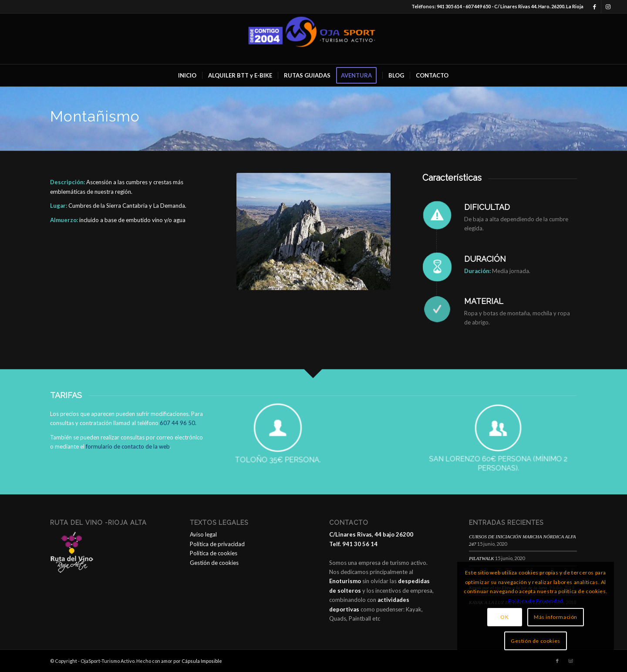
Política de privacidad (217, 544)
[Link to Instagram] (608, 7)
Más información (556, 617)
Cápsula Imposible (202, 661)
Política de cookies (214, 553)
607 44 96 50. (178, 423)
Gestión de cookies (214, 563)
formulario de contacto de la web (128, 446)
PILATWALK (482, 558)
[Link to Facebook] (595, 7)
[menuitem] (187, 75)
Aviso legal (203, 534)
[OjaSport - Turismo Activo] (313, 39)
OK (504, 617)
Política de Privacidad (536, 601)
